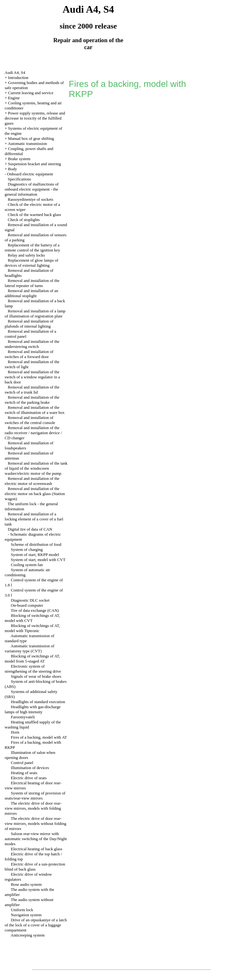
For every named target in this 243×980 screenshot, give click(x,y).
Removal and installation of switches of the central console (30, 420)
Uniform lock (22, 910)
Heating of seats (24, 773)
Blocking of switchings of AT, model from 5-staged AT (32, 659)
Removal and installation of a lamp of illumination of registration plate (35, 314)
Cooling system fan (27, 565)
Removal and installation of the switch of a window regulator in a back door (32, 377)
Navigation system (26, 915)
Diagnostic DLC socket (30, 600)
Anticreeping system (28, 935)
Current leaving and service (31, 93)
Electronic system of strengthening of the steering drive (33, 669)
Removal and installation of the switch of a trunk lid (32, 390)
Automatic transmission (28, 144)
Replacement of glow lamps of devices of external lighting (31, 263)
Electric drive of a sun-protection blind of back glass (35, 867)
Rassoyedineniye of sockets (31, 199)
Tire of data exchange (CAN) (35, 610)
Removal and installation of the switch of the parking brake (32, 400)
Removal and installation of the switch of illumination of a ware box (35, 410)
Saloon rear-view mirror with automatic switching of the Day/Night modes (36, 839)
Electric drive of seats (29, 778)
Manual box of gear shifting (31, 138)
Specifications (20, 179)
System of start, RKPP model (35, 555)
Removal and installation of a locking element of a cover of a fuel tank (34, 519)
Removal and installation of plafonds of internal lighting (29, 324)
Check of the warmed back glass (35, 215)
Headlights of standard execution (38, 702)
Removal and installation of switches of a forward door (29, 354)
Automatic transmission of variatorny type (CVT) (30, 648)
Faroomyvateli (23, 717)
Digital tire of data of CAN (30, 529)
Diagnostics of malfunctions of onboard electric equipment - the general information (32, 189)
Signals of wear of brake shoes (36, 676)
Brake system (19, 159)
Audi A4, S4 (15, 72)
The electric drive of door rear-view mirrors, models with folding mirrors (33, 808)
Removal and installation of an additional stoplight (31, 293)
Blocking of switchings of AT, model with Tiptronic (32, 628)
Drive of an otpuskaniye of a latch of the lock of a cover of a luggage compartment (36, 925)
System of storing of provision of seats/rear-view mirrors (35, 796)
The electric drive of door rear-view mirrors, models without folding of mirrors (36, 823)
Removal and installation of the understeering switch (32, 344)
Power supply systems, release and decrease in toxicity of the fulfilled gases (35, 118)
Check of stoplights (24, 220)
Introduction (18, 78)
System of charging (27, 549)
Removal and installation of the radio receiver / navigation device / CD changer (33, 433)
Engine (14, 98)
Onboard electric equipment (30, 174)
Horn (15, 732)
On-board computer (27, 605)
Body (12, 169)
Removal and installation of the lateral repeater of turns (32, 283)
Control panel (22, 763)
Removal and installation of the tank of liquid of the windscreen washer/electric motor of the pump (36, 468)
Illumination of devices (30, 768)
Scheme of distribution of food (36, 544)
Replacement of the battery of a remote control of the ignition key (32, 248)
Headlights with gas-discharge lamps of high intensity (33, 709)
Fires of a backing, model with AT (39, 737)
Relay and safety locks (26, 255)
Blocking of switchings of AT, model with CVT (32, 618)
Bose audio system (26, 884)
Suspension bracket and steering (34, 164)
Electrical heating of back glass (36, 849)
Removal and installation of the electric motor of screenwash (32, 481)
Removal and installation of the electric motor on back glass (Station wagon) (35, 494)
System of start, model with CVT (38, 560)
